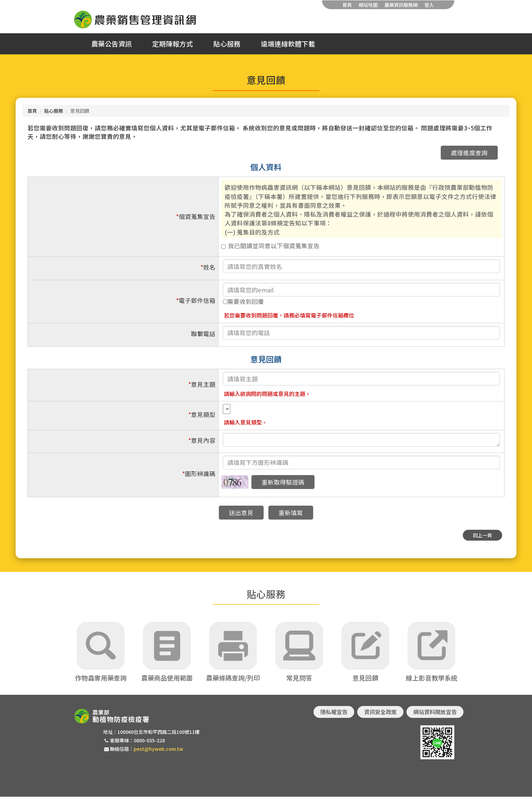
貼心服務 (227, 44)
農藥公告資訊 (112, 44)
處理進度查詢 (469, 153)
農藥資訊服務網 (401, 5)
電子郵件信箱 (196, 300)
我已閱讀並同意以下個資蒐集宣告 (270, 246)
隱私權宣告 (334, 712)
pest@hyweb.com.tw (158, 749)
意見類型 (202, 414)
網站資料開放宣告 (435, 712)
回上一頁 (482, 535)
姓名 (208, 267)
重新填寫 (291, 513)
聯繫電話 (203, 334)
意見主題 (202, 384)
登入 (429, 5)
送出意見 (241, 513)
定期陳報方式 (173, 44)
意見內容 (202, 440)
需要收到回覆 (243, 301)
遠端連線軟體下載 (288, 44)
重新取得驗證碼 (283, 482)
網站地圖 (368, 5)
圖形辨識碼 (199, 474)
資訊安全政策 (380, 712)
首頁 (347, 5)
